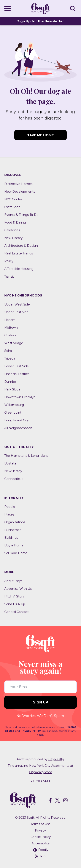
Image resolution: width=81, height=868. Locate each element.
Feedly (41, 850)
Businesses (13, 530)
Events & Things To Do (21, 215)
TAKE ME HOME (40, 135)
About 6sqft (13, 581)
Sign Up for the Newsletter (41, 21)
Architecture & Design (21, 246)
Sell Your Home (16, 553)
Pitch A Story (14, 596)
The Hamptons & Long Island (26, 456)
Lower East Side (17, 366)
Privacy (40, 830)
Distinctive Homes (18, 184)
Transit (9, 277)
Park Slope (12, 389)
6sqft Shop (12, 207)
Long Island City (17, 420)
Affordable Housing (19, 269)
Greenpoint (13, 413)
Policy (9, 261)
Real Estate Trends (19, 253)
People (10, 507)
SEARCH (73, 8)
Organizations (15, 522)
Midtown (11, 328)
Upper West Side (17, 304)
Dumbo (10, 382)
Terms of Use (41, 824)
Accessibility (41, 843)
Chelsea (10, 335)
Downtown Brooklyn (20, 397)
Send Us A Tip (15, 604)
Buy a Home (14, 545)
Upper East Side (16, 312)
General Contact (17, 612)
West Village (14, 343)
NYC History (13, 238)
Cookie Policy (41, 837)
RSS (41, 856)
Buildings (11, 538)
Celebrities (12, 230)
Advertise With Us (18, 589)
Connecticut (14, 479)
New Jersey (13, 471)
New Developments (20, 192)
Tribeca (10, 358)
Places (9, 514)
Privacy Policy (31, 731)
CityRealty (56, 759)
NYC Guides (13, 199)
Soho (8, 351)
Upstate (10, 463)
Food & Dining (15, 222)
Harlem (10, 320)
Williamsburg (14, 405)
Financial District (17, 374)
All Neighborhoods (18, 428)
